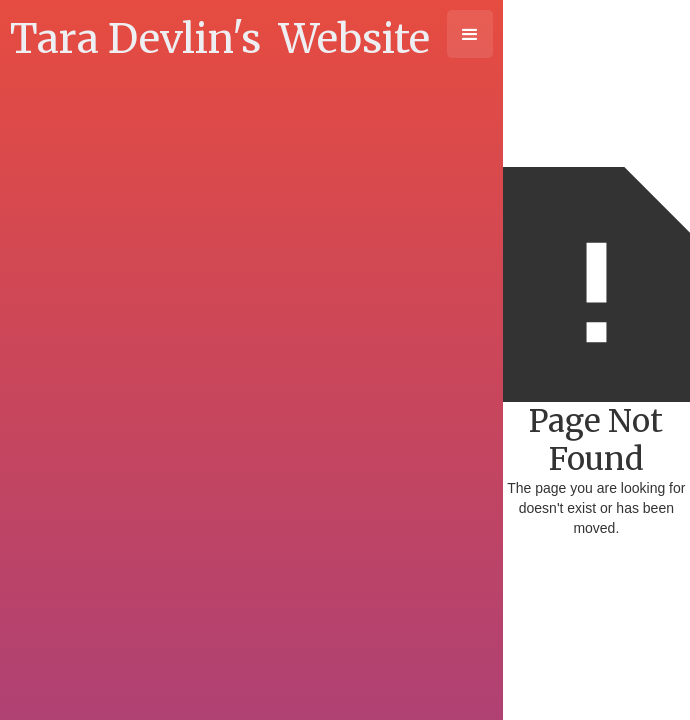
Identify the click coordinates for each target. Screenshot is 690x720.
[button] (470, 34)
